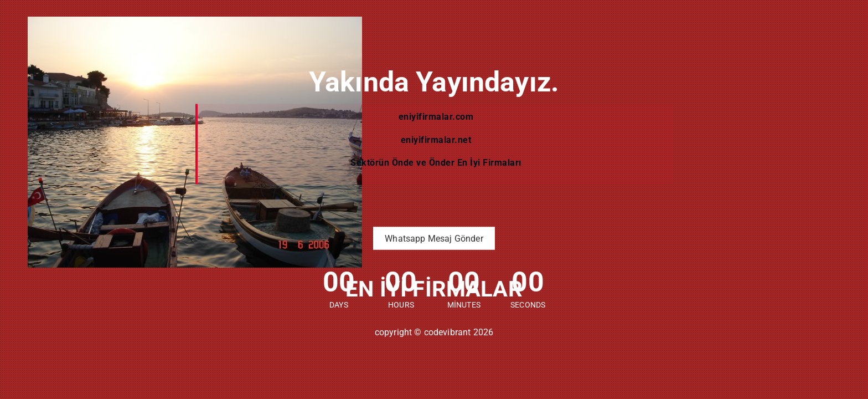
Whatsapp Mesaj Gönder (434, 239)
